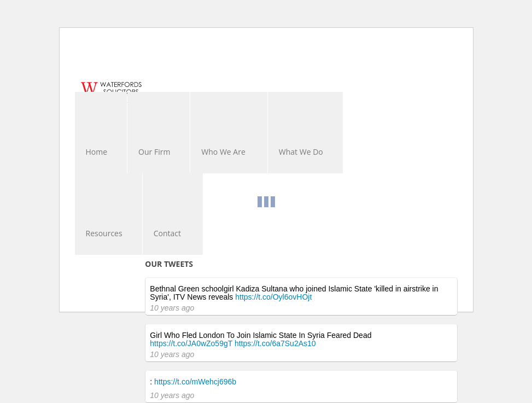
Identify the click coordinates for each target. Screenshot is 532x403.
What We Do (301, 152)
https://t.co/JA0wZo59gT (191, 343)
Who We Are (223, 152)
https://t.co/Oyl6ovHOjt (273, 297)
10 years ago (172, 308)
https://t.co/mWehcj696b (195, 382)
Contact (167, 233)
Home (97, 152)
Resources (104, 233)
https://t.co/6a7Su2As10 (275, 343)
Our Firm (154, 152)
